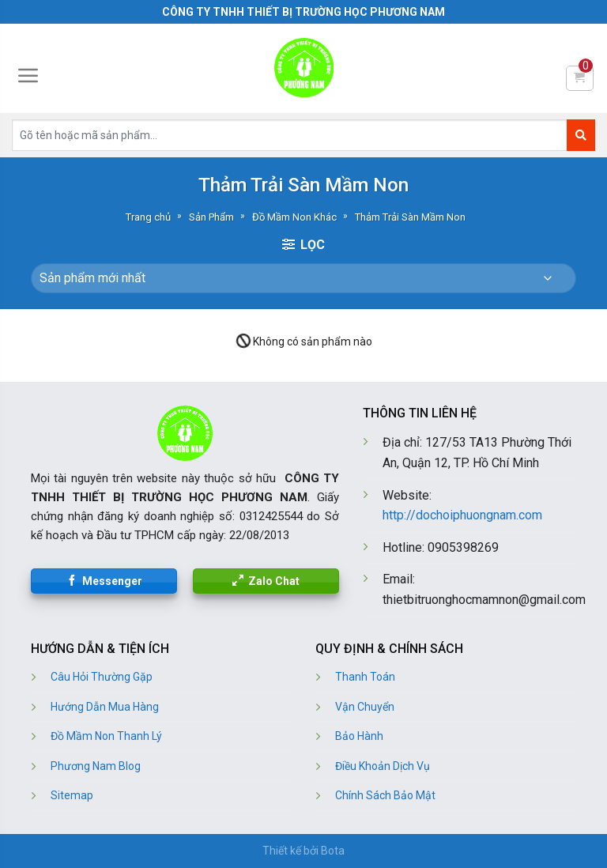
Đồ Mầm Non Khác (294, 217)
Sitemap (72, 795)
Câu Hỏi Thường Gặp (102, 677)
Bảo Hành (359, 736)
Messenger (112, 581)
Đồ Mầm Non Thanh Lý (106, 736)
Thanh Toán (365, 677)
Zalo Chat (274, 581)
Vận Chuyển (365, 707)
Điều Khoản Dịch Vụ (383, 766)
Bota (333, 851)
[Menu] (28, 75)
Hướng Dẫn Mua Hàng (105, 707)
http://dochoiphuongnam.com (462, 515)
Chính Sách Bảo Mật (385, 795)
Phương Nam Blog (96, 766)
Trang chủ (148, 217)
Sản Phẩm (211, 217)
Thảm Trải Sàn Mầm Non (410, 217)
